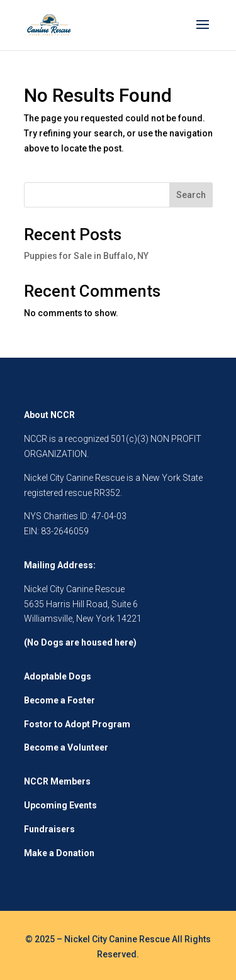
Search (191, 195)
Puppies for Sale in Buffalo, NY (86, 256)
